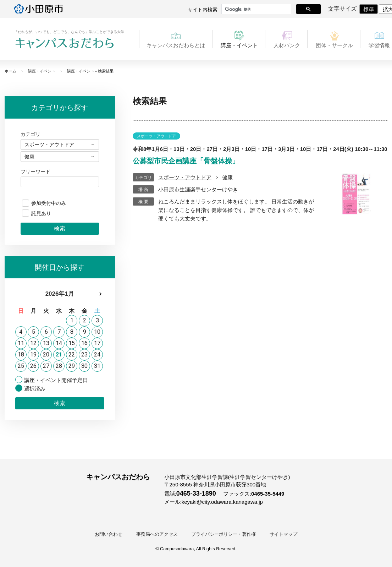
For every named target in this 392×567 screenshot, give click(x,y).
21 (59, 355)
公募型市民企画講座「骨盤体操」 (186, 161)
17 (97, 343)
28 (59, 366)
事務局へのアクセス (157, 534)
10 (97, 332)
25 (21, 366)
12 (33, 343)
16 (84, 343)
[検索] (256, 9)
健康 (227, 177)
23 (84, 355)
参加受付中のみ (49, 203)
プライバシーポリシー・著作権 (223, 534)
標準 (369, 9)
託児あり (41, 213)
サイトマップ (283, 534)
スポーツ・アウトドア (185, 177)
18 (21, 355)
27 (46, 366)
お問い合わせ (109, 534)
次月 (100, 294)
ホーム (10, 71)
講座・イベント (42, 71)
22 (72, 355)
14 (59, 343)
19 (33, 355)
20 (46, 355)
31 (97, 366)
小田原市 (38, 9)
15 (72, 343)
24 (97, 355)
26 (33, 366)
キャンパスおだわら (65, 43)
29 (72, 366)
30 (84, 366)
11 (21, 343)
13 (46, 343)
